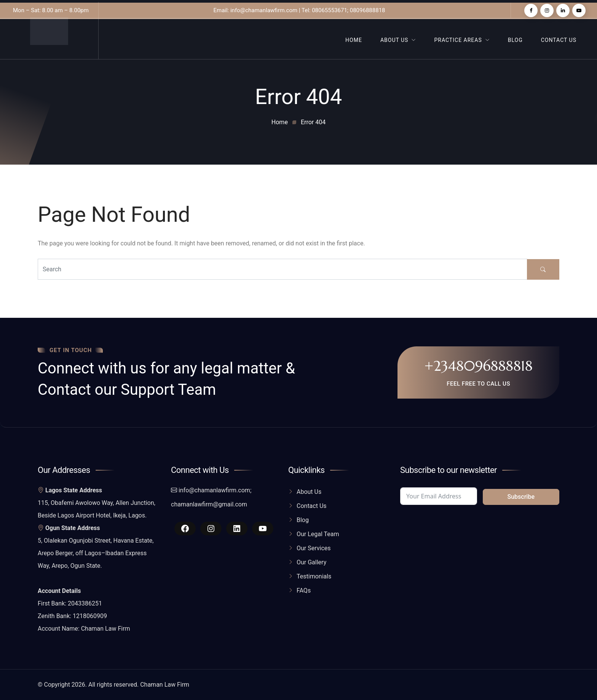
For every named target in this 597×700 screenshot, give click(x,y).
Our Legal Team (318, 534)
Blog (515, 40)
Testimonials (314, 576)
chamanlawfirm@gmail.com (209, 504)
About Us (394, 40)
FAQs (304, 590)
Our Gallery (311, 562)
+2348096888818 (478, 366)
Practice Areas (458, 40)
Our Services (314, 548)
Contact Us (559, 40)
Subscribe (521, 497)
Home (354, 40)
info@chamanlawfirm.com (214, 490)
